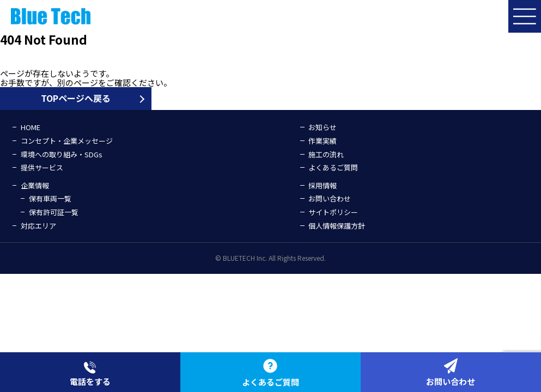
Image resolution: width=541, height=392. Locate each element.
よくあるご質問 (333, 167)
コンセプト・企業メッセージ (67, 141)
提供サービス (42, 167)
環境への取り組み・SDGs (62, 154)
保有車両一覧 (50, 198)
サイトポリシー (333, 212)
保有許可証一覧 (54, 212)
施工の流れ (326, 154)
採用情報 (323, 185)
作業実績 (323, 141)
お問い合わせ (330, 198)
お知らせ (323, 127)
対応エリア (38, 226)
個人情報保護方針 (337, 226)
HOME (31, 127)
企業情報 (35, 185)
